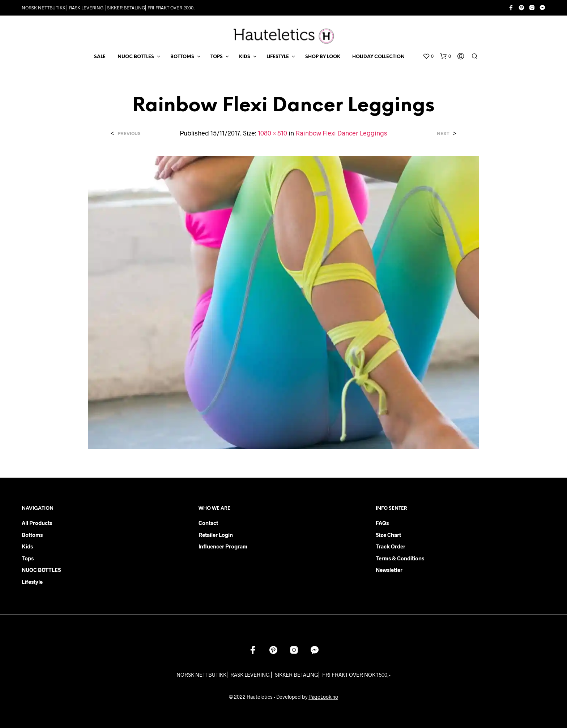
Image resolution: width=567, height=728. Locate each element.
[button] (428, 56)
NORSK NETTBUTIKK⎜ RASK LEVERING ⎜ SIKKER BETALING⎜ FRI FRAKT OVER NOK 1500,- (283, 675)
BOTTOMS (182, 57)
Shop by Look (323, 57)
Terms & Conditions (400, 558)
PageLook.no (323, 697)
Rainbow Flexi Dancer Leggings (341, 133)
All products (37, 523)
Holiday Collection (378, 57)
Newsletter (389, 570)
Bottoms (32, 535)
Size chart (388, 535)
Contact (208, 523)
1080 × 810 (272, 133)
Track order (391, 546)
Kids (27, 546)
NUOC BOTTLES (136, 57)
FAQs (382, 523)
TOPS (217, 57)
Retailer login (216, 535)
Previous (129, 133)
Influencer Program (223, 546)
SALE (100, 57)
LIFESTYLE (278, 57)
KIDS (245, 57)
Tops (28, 558)
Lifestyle (32, 582)
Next (443, 133)
